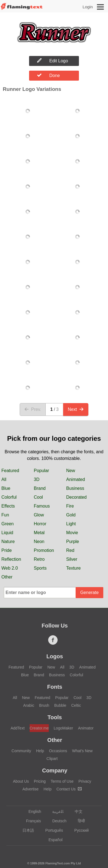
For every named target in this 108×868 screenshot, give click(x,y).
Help (40, 751)
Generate (90, 592)
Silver (72, 559)
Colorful (9, 497)
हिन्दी (79, 821)
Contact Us (69, 789)
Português (52, 830)
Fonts (55, 687)
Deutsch (57, 821)
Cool (38, 497)
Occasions (58, 751)
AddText (18, 728)
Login (88, 7)
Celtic (76, 705)
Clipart (52, 759)
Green (7, 524)
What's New (82, 751)
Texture (73, 568)
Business (75, 488)
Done (48, 75)
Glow (39, 515)
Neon (39, 541)
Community (21, 751)
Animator (86, 728)
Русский (79, 830)
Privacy (85, 781)
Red (70, 550)
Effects (8, 506)
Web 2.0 (10, 568)
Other (7, 577)
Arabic (29, 705)
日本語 (26, 830)
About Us (21, 781)
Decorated (76, 497)
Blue (6, 488)
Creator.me (39, 728)
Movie (72, 533)
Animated (76, 479)
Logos (55, 656)
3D (37, 479)
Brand (40, 488)
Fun (5, 515)
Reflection (11, 559)
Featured (10, 471)
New (71, 471)
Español (53, 840)
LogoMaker (63, 728)
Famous (42, 506)
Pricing (40, 781)
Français (31, 821)
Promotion (44, 550)
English (32, 811)
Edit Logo (53, 61)
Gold (71, 515)
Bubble (60, 705)
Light (71, 524)
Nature (8, 541)
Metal (39, 533)
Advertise (30, 789)
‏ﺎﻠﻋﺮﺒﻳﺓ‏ (55, 811)
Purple (73, 541)
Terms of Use (62, 781)
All (4, 479)
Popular (41, 471)
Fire (70, 506)
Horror (40, 524)
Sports (40, 568)
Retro (39, 559)
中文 (76, 811)
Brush (44, 705)
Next (76, 409)
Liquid (7, 533)
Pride (7, 550)
